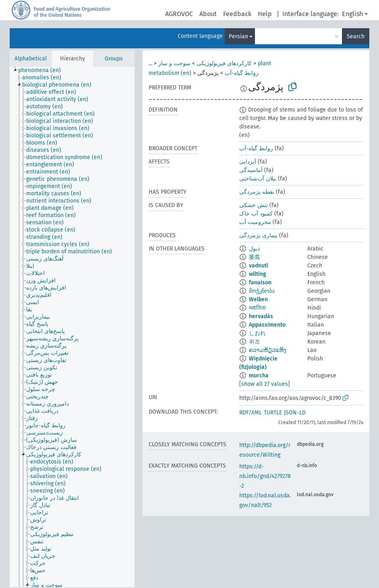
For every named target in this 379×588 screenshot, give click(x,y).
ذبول (254, 249)
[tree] (72, 327)
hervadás (261, 316)
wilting (258, 274)
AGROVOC (179, 14)
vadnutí (259, 266)
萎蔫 (255, 257)
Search (356, 36)
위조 (255, 342)
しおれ (257, 333)
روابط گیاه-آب (242, 73)
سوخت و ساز (174, 63)
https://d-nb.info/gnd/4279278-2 (265, 476)
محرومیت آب (255, 222)
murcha (259, 376)
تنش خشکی (254, 205)
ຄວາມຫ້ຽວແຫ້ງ (268, 350)
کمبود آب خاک (256, 214)
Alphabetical (31, 59)
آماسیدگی (251, 170)
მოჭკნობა (262, 291)
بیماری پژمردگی (258, 235)
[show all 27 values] (265, 384)
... (150, 63)
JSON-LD (295, 413)
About (208, 14)
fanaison (260, 283)
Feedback (237, 14)
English (352, 14)
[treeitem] (43, 70)
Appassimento (267, 325)
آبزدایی (248, 162)
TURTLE (273, 413)
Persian (238, 36)
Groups (114, 59)
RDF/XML (251, 413)
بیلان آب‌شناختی (258, 179)
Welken (258, 299)
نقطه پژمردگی (257, 192)
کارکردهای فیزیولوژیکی (224, 63)
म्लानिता (257, 308)
